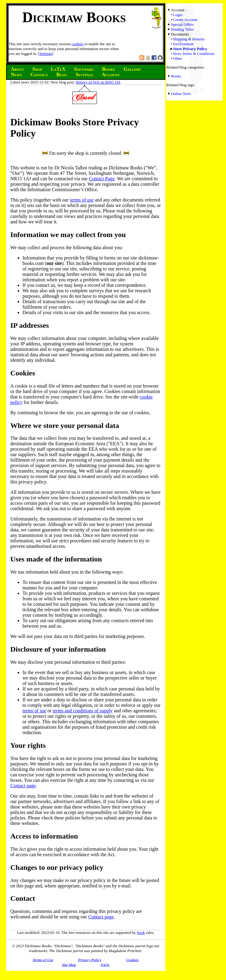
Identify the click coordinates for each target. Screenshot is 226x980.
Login (178, 15)
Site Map (69, 964)
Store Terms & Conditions (194, 54)
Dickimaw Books (74, 17)
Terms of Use (43, 960)
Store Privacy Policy (190, 49)
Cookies (132, 960)
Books (176, 76)
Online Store (181, 94)
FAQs (105, 964)
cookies (77, 44)
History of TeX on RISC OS (98, 82)
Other (178, 58)
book (141, 933)
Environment (183, 44)
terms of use (82, 200)
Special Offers (182, 24)
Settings (46, 54)
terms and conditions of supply (83, 711)
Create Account (185, 20)
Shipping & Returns (189, 39)
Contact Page (102, 179)
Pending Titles (182, 29)
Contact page (23, 786)
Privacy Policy (90, 960)
